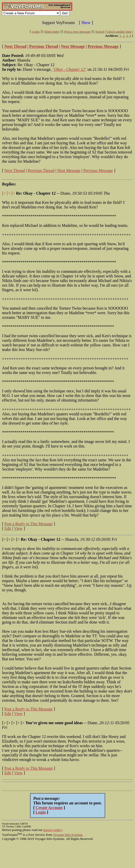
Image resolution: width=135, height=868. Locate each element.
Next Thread (15, 171)
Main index (52, 32)
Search (100, 32)
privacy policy (53, 830)
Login (36, 32)
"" (70, 69)
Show (86, 23)
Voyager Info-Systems (68, 835)
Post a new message (77, 32)
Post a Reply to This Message (28, 524)
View (18, 528)
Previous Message (98, 171)
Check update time (119, 32)
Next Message (69, 171)
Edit (8, 528)
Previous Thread (41, 171)
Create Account (49, 808)
